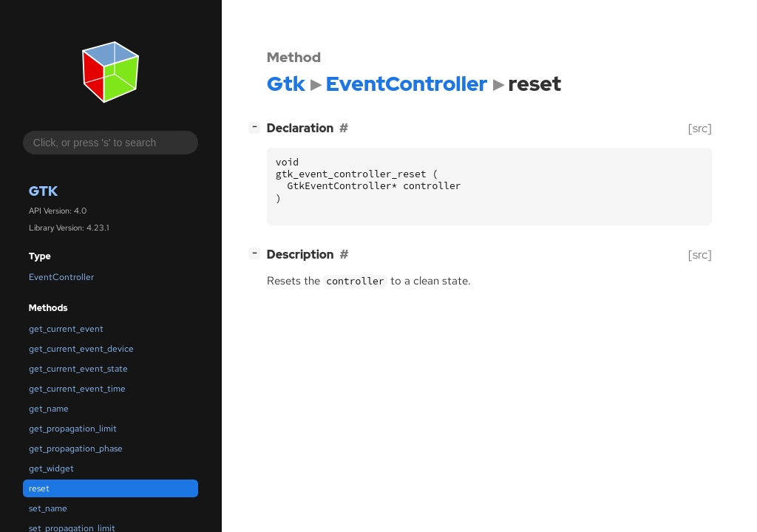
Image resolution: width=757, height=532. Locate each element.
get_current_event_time (77, 389)
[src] (700, 128)
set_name (48, 508)
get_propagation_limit (73, 429)
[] (257, 127)
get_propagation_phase (76, 449)
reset (39, 488)
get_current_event (66, 329)
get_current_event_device (81, 349)
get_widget (51, 468)
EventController (61, 277)
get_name (49, 409)
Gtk (43, 191)
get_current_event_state (78, 369)
